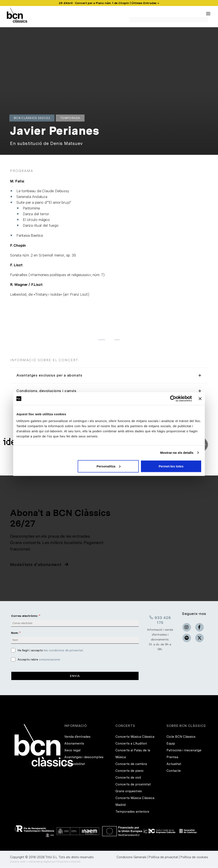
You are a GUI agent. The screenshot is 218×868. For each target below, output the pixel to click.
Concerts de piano (129, 771)
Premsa (172, 757)
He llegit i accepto (51, 650)
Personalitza (108, 466)
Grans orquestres (129, 791)
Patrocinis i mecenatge (184, 751)
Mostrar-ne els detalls (177, 453)
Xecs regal (72, 751)
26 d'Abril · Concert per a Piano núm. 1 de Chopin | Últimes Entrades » (109, 3)
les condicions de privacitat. (64, 650)
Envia (75, 676)
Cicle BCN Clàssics (181, 737)
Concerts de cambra (131, 764)
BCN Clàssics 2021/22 (32, 118)
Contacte (174, 771)
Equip (171, 744)
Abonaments (74, 744)
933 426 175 (160, 620)
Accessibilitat (75, 764)
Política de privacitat (163, 857)
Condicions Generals (131, 857)
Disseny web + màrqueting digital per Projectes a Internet (45, 862)
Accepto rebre (39, 659)
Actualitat (174, 764)
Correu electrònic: (25, 616)
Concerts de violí (128, 778)
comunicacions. (50, 659)
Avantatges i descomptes (84, 757)
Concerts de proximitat (133, 785)
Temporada (70, 118)
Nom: (15, 633)
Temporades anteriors (132, 812)
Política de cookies (194, 857)
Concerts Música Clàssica (135, 737)
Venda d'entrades (77, 737)
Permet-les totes (171, 466)
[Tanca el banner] (200, 399)
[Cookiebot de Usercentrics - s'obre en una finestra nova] (173, 399)
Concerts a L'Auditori (131, 744)
